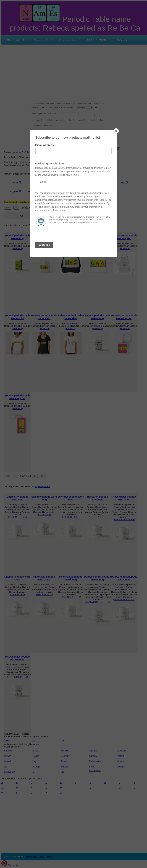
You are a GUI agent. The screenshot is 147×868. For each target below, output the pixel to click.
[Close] (116, 131)
